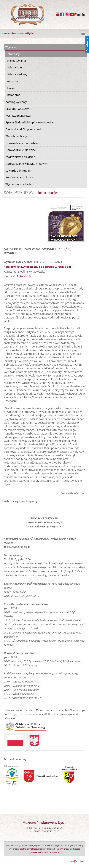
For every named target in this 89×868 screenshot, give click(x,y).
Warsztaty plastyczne (19, 136)
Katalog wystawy (16, 102)
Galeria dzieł (15, 67)
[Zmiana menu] (83, 33)
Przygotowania (16, 61)
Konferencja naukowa (19, 177)
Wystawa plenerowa (18, 116)
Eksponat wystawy (17, 109)
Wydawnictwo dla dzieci (21, 157)
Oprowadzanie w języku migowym (27, 164)
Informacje (14, 54)
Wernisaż (13, 81)
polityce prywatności (29, 849)
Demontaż (14, 95)
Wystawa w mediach (18, 184)
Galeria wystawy (17, 74)
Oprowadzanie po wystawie (23, 143)
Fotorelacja (24, 276)
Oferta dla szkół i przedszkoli (23, 129)
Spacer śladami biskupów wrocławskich (30, 122)
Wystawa (11, 47)
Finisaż (11, 88)
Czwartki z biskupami (19, 171)
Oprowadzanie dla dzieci (21, 150)
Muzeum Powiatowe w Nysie (17, 33)
